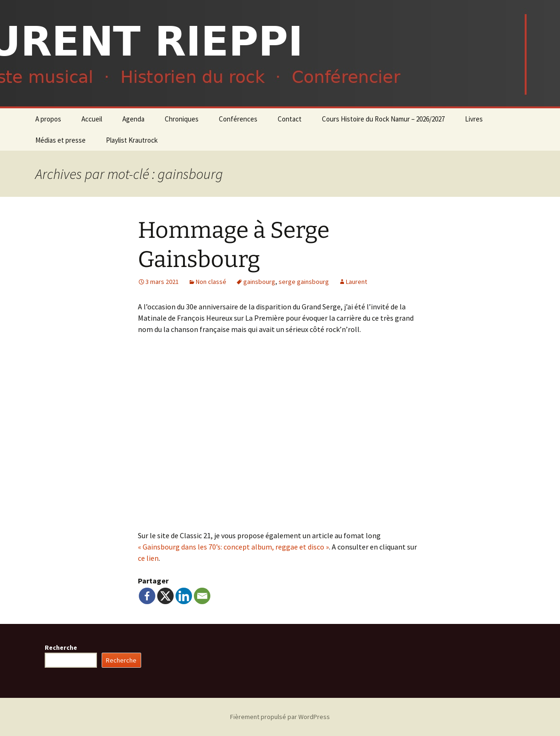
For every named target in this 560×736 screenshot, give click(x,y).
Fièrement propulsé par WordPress (280, 717)
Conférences (238, 119)
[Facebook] (147, 596)
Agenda (133, 119)
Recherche (61, 647)
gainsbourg (259, 282)
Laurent (356, 282)
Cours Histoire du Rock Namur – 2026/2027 (383, 119)
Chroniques (182, 119)
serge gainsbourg (304, 282)
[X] (165, 596)
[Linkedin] (184, 596)
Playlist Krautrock (132, 140)
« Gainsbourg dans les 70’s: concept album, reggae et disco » (233, 547)
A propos (48, 119)
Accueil (92, 119)
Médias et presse (60, 140)
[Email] (202, 596)
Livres (474, 119)
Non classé (211, 282)
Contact (290, 119)
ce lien (148, 558)
